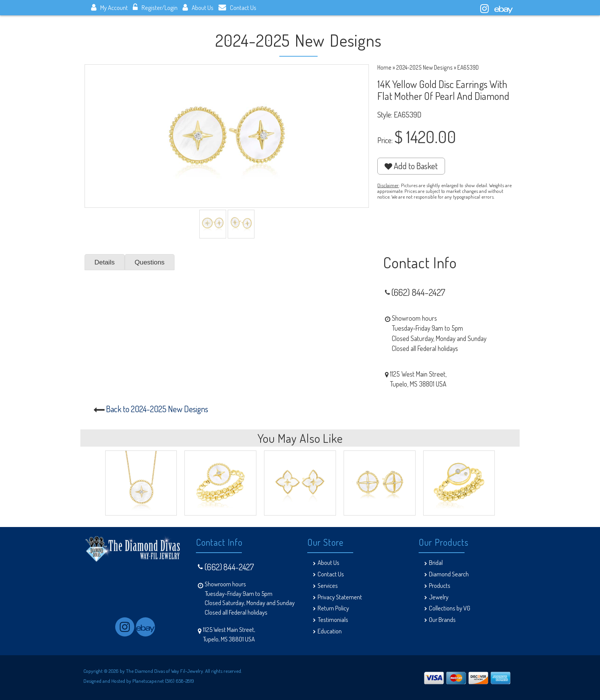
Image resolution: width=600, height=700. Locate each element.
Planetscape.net (148, 681)
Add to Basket (411, 166)
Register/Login (155, 7)
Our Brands (442, 619)
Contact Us (237, 7)
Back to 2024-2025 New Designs (157, 409)
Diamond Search (449, 574)
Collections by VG (450, 608)
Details (105, 262)
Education (330, 631)
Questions (150, 262)
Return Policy (333, 608)
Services (328, 585)
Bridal (436, 562)
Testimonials (333, 619)
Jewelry (439, 597)
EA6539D (468, 67)
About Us (198, 7)
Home (384, 67)
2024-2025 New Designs (424, 67)
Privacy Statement (340, 597)
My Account (109, 7)
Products (440, 585)
